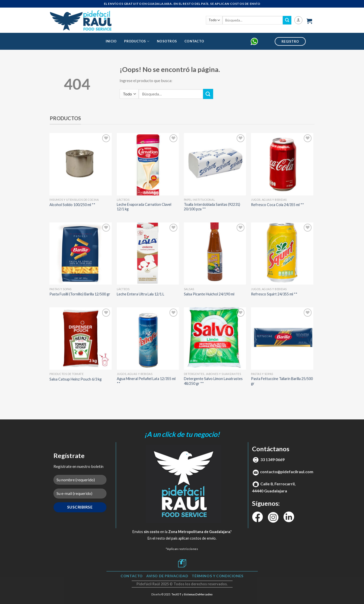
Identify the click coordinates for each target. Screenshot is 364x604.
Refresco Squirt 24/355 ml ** (274, 294)
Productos (137, 41)
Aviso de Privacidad (167, 576)
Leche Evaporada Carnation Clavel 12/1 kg (144, 207)
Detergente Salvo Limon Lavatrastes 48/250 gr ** (213, 381)
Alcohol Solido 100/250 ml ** (72, 205)
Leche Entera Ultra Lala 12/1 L (141, 294)
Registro (290, 41)
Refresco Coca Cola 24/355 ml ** (277, 205)
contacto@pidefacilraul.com (287, 472)
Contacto (194, 41)
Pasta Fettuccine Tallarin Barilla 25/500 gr (282, 381)
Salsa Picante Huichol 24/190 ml (209, 294)
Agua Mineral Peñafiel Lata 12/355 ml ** (146, 381)
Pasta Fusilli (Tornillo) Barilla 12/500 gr (80, 294)
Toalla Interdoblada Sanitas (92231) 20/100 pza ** (212, 207)
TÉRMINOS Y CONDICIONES (217, 576)
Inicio (111, 41)
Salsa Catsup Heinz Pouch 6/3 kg (76, 379)
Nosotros (167, 41)
